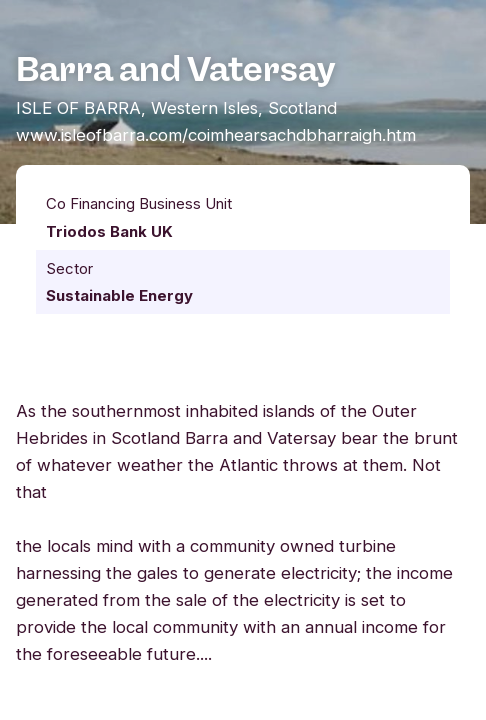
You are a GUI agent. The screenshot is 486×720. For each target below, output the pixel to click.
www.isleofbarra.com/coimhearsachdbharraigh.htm (216, 135)
